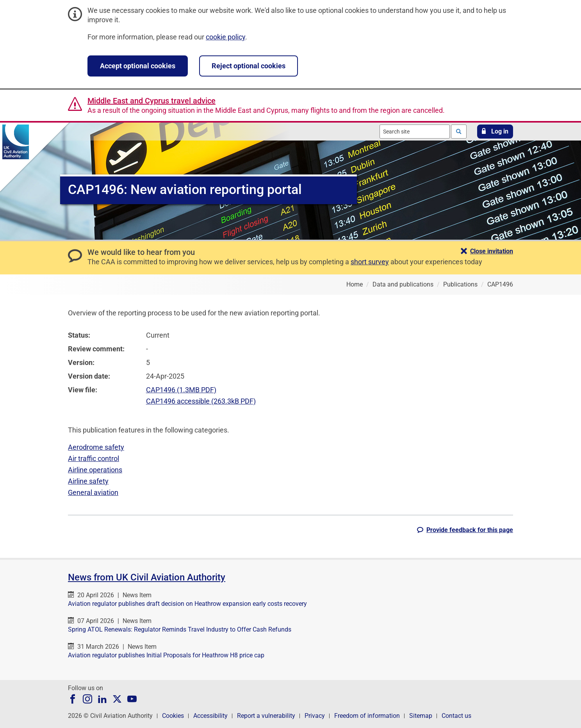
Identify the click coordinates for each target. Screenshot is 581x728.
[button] (495, 132)
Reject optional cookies (249, 66)
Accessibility (210, 716)
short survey (370, 262)
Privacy (315, 716)
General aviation (93, 492)
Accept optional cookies (138, 66)
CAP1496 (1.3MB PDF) (181, 390)
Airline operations (95, 470)
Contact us (456, 716)
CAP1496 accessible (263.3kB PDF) (201, 401)
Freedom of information (367, 716)
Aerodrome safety (96, 447)
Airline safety (88, 481)
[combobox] (415, 132)
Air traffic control (94, 458)
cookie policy (225, 37)
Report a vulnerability (266, 716)
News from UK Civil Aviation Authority (147, 577)
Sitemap (421, 716)
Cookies (173, 716)
